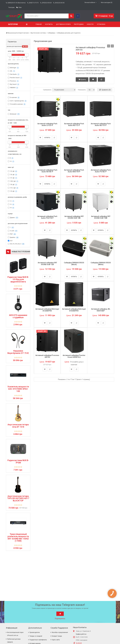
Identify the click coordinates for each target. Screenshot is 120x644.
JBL (11, 71)
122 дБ (12, 171)
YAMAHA (13, 88)
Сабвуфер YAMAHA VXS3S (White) (101, 264)
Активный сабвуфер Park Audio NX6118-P (74, 171)
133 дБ (12, 191)
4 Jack (12, 231)
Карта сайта (56, 640)
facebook (79, 643)
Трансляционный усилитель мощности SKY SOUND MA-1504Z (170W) (18, 538)
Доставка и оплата (63, 24)
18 (11, 208)
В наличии (13, 97)
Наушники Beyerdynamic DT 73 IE (18, 352)
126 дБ (12, 175)
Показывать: (82, 90)
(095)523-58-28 (47, 3)
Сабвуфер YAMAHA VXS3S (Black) (74, 264)
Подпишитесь (60, 619)
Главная (39, 24)
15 (11, 204)
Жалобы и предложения (60, 632)
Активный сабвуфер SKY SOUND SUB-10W (101, 217)
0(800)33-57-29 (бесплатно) (17, 3)
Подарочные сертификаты (38, 640)
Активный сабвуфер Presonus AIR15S (90, 49)
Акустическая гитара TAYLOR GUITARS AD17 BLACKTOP (18, 498)
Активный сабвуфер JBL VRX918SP (101, 310)
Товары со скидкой (36, 636)
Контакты (49, 24)
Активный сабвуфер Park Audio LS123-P (47, 124)
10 (11, 161)
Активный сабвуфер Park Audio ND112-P (74, 124)
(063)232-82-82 (60, 3)
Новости (90, 24)
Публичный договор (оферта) (14, 641)
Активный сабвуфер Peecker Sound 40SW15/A (74, 356)
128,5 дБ (13, 181)
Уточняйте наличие (16, 104)
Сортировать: (47, 90)
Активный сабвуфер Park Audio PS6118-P (47, 217)
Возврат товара (57, 636)
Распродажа (79, 24)
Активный (13, 114)
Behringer (13, 68)
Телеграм (11, 7)
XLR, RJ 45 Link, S (16, 244)
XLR (25, 46)
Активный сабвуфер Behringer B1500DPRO (74, 310)
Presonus (13, 81)
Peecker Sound (15, 78)
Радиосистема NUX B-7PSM (18, 462)
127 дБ (12, 178)
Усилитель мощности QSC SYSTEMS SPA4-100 (18, 389)
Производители (35, 632)
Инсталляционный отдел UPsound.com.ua (15, 634)
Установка (101, 24)
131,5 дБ (13, 188)
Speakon (13, 237)
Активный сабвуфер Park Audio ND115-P (101, 124)
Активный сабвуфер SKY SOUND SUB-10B (74, 217)
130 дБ (12, 185)
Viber (20, 7)
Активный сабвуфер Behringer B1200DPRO (47, 310)
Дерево (12, 218)
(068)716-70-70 (34, 3)
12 (11, 201)
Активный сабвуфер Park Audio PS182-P (101, 171)
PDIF (11, 234)
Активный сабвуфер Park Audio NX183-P (47, 171)
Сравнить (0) (105, 90)
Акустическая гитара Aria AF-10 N (18, 426)
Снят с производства (17, 101)
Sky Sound (13, 84)
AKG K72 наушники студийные (18, 316)
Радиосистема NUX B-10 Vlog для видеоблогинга (18, 279)
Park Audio (13, 74)
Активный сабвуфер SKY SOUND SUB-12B (47, 264)
